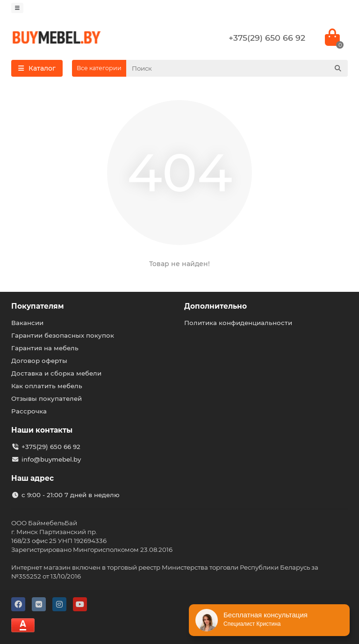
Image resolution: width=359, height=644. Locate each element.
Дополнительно (215, 306)
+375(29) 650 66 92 (267, 38)
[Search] (237, 68)
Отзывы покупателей (47, 398)
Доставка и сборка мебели (56, 373)
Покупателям (38, 306)
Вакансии (27, 323)
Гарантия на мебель (45, 348)
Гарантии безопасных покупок (63, 335)
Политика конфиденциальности (238, 323)
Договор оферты (39, 361)
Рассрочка (29, 411)
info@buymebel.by (51, 459)
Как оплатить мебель (47, 386)
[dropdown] (17, 8)
